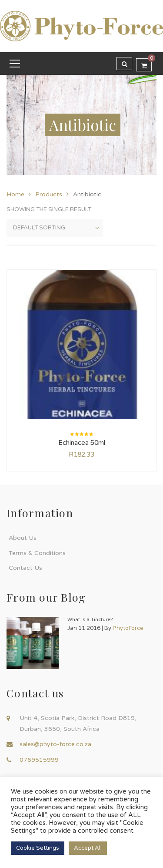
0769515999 (39, 760)
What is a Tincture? (90, 620)
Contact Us (25, 568)
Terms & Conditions (37, 553)
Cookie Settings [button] (38, 848)
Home (15, 194)
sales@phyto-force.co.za (55, 744)
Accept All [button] (88, 848)
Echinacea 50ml (82, 443)
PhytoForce (128, 628)
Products (49, 194)
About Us (23, 538)
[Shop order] (55, 228)
